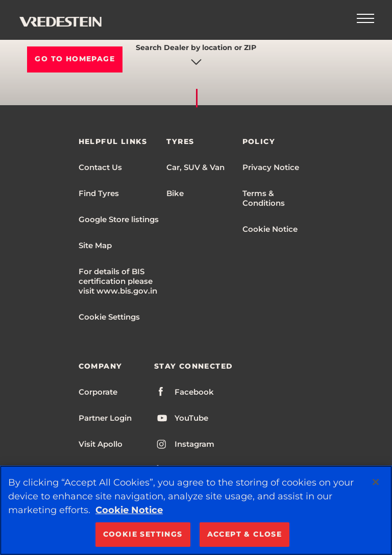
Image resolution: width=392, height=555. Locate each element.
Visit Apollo (101, 444)
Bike (175, 193)
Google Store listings (119, 219)
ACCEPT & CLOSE (245, 534)
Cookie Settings (109, 317)
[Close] (376, 482)
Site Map (95, 245)
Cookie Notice (270, 229)
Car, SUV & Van (195, 167)
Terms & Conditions (264, 198)
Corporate (98, 392)
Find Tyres (99, 193)
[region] (196, 510)
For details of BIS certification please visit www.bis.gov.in (118, 281)
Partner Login (105, 418)
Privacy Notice (271, 167)
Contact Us (100, 167)
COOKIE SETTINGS (143, 534)
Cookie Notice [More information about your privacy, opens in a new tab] (129, 510)
